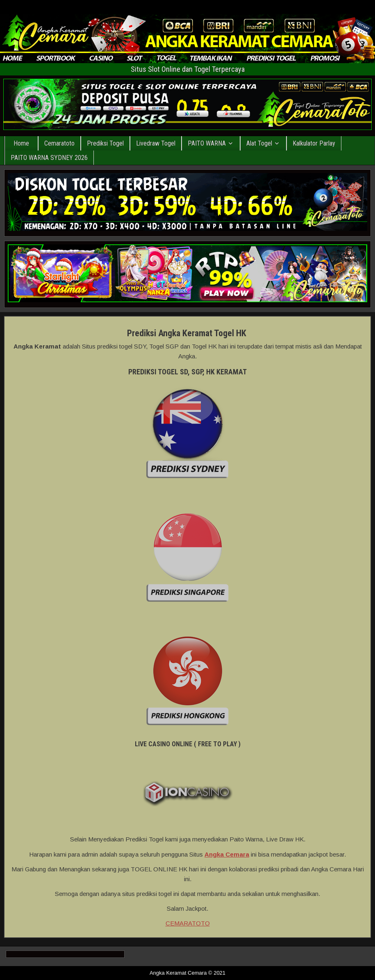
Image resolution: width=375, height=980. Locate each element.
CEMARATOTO (188, 923)
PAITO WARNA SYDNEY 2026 (49, 158)
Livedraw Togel (156, 143)
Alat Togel (259, 143)
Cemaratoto (59, 143)
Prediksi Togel (105, 143)
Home (21, 143)
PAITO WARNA (207, 143)
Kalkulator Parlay (314, 143)
